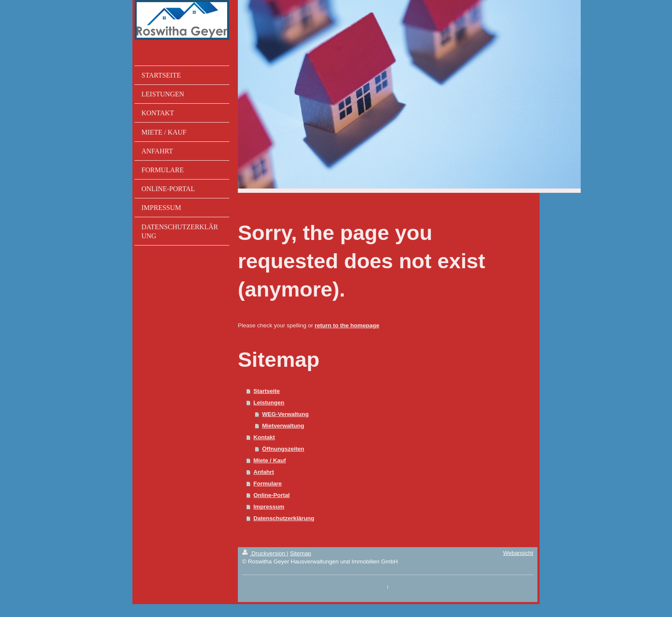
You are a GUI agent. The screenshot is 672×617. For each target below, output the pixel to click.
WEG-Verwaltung (286, 414)
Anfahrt (264, 472)
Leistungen (269, 403)
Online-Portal (271, 495)
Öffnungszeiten (283, 449)
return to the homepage (347, 325)
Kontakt (264, 437)
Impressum (269, 507)
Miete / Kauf (270, 460)
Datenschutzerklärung (284, 518)
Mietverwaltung (283, 426)
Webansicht (518, 553)
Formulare (267, 484)
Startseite (267, 391)
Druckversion (264, 553)
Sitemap (300, 553)
